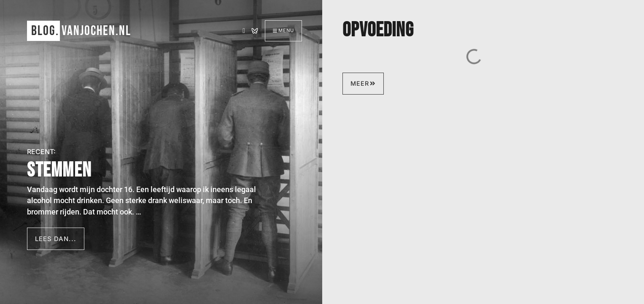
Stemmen (59, 170)
